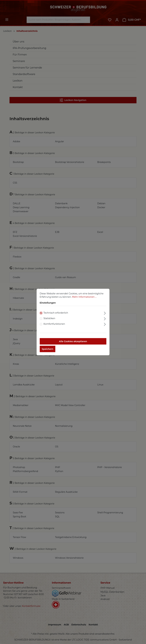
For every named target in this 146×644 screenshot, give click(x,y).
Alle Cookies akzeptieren (73, 344)
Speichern (47, 352)
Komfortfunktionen (54, 326)
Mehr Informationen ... (84, 299)
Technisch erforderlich (56, 315)
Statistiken (49, 321)
